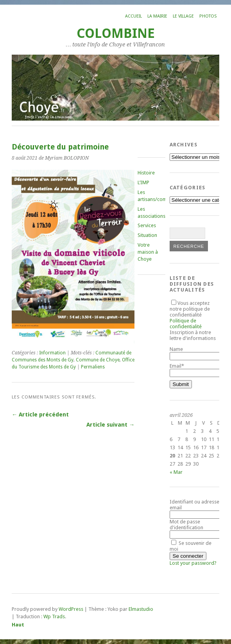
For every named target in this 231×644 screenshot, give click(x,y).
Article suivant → (110, 425)
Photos (208, 16)
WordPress (71, 609)
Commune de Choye (98, 360)
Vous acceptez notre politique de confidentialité (190, 315)
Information (52, 353)
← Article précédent (40, 415)
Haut (18, 625)
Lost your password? (193, 563)
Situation (147, 235)
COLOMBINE (116, 33)
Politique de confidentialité (186, 324)
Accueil (133, 16)
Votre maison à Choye (148, 252)
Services (147, 225)
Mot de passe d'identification (186, 525)
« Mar (176, 472)
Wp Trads (54, 616)
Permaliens (93, 367)
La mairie (157, 16)
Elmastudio (141, 609)
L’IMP (143, 182)
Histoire (146, 173)
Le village (183, 16)
